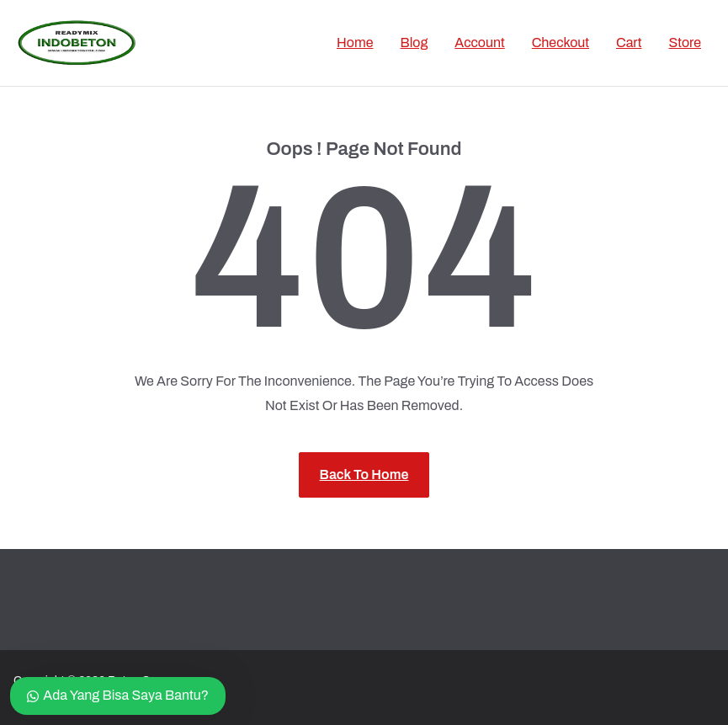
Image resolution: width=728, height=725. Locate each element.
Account (479, 43)
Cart (629, 43)
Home (355, 43)
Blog (414, 43)
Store (685, 43)
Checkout (561, 43)
